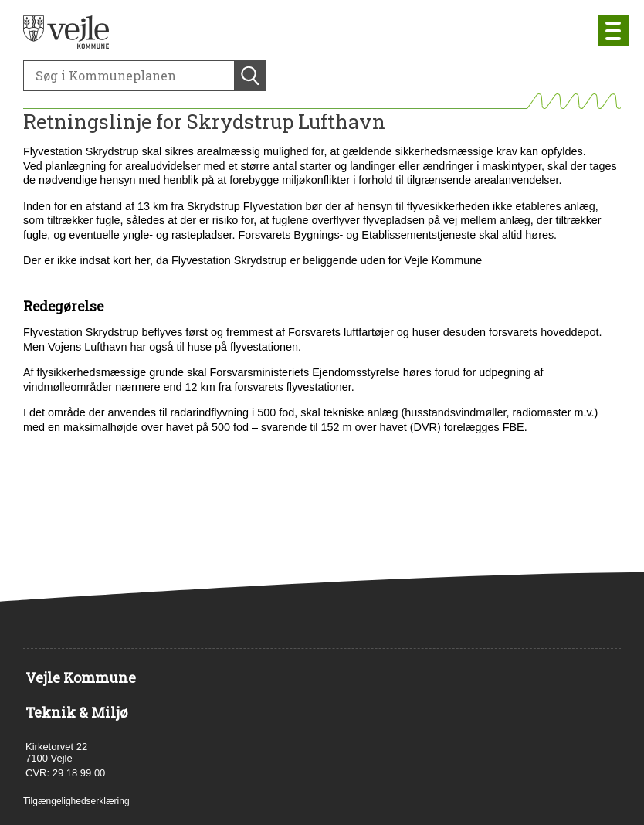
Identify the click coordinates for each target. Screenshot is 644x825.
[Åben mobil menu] (613, 31)
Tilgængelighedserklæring (76, 801)
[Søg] (129, 76)
